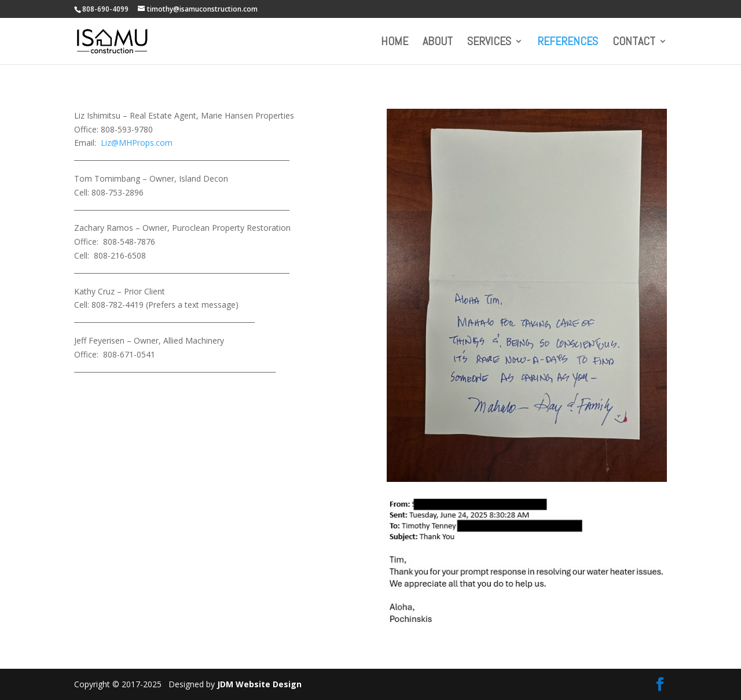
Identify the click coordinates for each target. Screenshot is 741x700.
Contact (634, 43)
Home (395, 43)
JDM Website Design (259, 684)
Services (489, 43)
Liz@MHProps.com (137, 143)
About (438, 43)
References (568, 43)
